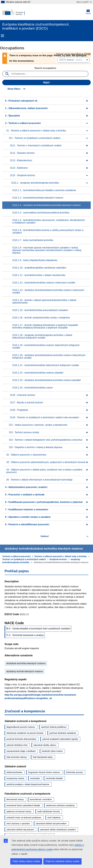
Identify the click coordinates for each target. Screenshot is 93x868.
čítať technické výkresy (17, 757)
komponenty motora (15, 778)
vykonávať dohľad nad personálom (51, 824)
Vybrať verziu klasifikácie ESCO (73, 54)
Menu (2, 36)
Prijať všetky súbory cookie (26, 861)
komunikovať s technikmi (41, 799)
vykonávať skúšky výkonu (45, 745)
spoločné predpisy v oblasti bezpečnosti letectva (28, 784)
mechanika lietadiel (54, 778)
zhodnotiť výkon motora (52, 751)
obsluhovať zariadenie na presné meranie (25, 733)
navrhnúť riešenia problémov (54, 727)
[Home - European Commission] (16, 12)
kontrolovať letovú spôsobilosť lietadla (23, 805)
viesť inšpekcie (54, 818)
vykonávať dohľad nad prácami (20, 830)
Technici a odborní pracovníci (16, 556)
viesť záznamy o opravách (18, 824)
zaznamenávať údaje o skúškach (21, 751)
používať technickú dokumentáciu (21, 739)
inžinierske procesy (74, 772)
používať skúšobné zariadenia (63, 733)
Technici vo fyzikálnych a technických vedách (24, 559)
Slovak (88, 12)
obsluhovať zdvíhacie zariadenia (60, 805)
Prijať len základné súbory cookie (62, 861)
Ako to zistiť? (84, 2)
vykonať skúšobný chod (17, 745)
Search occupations (45, 68)
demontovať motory (15, 799)
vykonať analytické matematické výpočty (60, 739)
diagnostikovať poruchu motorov (21, 727)
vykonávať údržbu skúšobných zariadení (58, 830)
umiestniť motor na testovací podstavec (24, 818)
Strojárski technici (58, 559)
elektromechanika (14, 772)
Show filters (14, 89)
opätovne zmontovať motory (19, 811)
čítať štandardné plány (43, 757)
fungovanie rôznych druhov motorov (44, 772)
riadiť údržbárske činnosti (49, 811)
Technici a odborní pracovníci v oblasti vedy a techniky (60, 556)
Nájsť (47, 82)
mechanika (35, 778)
